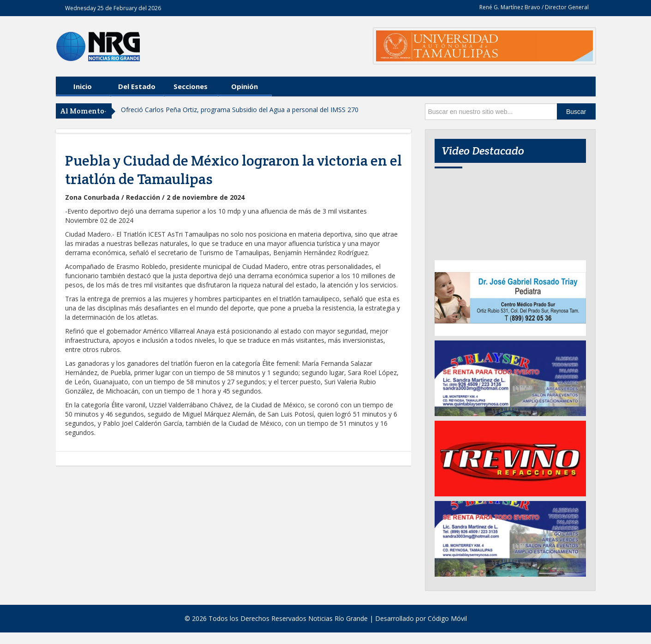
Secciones (191, 86)
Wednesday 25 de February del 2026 (113, 8)
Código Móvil (447, 618)
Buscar (576, 112)
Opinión (245, 86)
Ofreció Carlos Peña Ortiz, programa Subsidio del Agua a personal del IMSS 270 (240, 110)
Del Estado (137, 86)
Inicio (83, 86)
